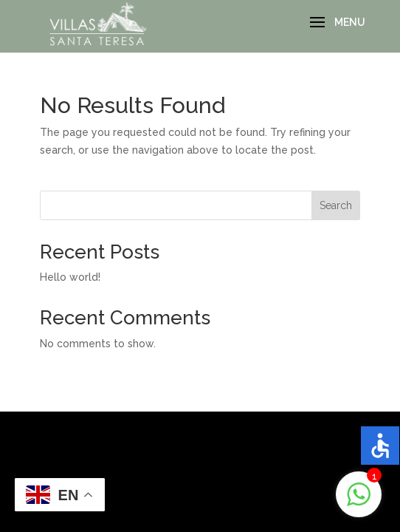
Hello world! (70, 277)
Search (336, 205)
